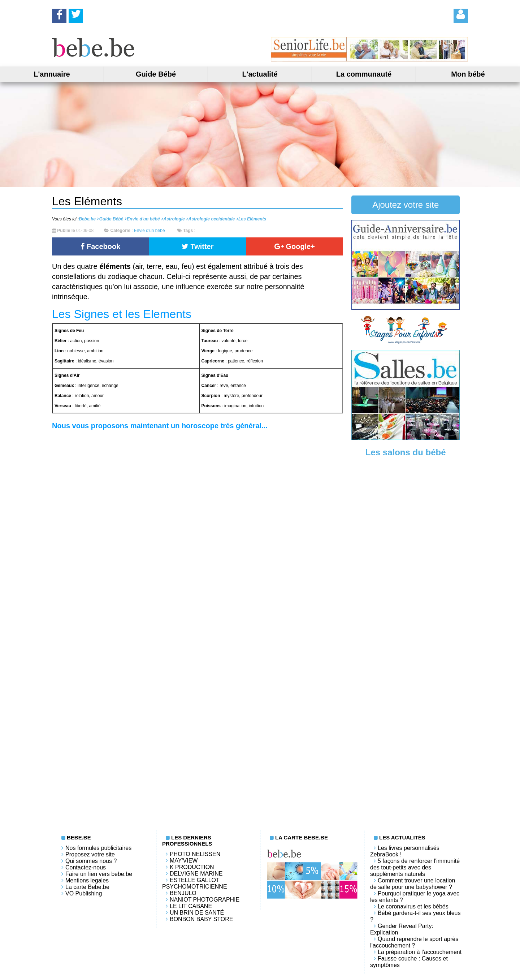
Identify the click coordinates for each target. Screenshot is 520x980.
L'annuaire (52, 74)
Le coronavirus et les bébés (413, 906)
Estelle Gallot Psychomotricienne (195, 883)
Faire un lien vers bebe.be (99, 874)
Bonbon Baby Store (201, 919)
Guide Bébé (156, 74)
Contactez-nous (86, 867)
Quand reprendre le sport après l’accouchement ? (414, 942)
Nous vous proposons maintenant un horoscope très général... (160, 426)
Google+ (295, 246)
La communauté (364, 74)
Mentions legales (87, 880)
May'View (184, 861)
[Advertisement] (406, 575)
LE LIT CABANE (191, 906)
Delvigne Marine (196, 874)
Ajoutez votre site (406, 205)
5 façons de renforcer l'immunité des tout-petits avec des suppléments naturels (415, 867)
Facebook (100, 246)
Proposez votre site (90, 854)
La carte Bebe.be (87, 887)
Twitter (198, 246)
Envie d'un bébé (149, 231)
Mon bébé (468, 74)
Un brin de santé (197, 913)
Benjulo (183, 893)
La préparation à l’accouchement (420, 952)
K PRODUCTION (192, 867)
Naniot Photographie (205, 900)
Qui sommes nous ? (91, 861)
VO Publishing (84, 893)
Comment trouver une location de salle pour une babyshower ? (413, 884)
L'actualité (260, 74)
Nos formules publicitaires (98, 848)
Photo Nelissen (195, 854)
